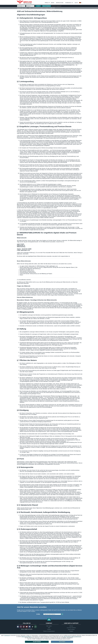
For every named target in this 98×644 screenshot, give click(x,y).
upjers (24, 2)
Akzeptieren (37, 642)
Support (71, 631)
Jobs (49, 628)
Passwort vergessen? (57, 6)
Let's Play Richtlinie (71, 628)
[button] (49, 620)
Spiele (47, 3)
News (53, 3)
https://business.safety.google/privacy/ (72, 637)
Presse (49, 629)
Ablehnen (62, 642)
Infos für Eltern (71, 629)
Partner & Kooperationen (49, 631)
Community (68, 3)
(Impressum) (7, 635)
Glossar (71, 626)
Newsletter (60, 3)
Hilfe (76, 3)
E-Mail (38, 614)
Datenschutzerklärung (27, 637)
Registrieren (46, 6)
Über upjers (49, 626)
